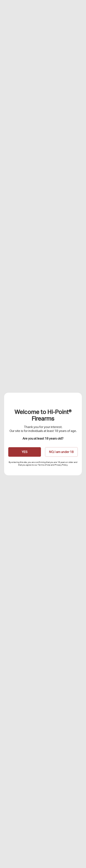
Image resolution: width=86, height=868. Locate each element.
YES (25, 452)
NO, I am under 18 (61, 452)
